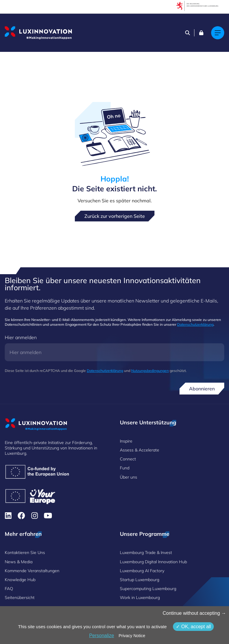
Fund (125, 468)
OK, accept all (193, 627)
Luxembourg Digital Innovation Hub (153, 562)
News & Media (19, 562)
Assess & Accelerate (140, 450)
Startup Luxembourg (140, 580)
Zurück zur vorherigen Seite (115, 216)
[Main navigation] (218, 33)
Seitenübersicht (20, 598)
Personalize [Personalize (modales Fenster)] (102, 636)
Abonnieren (202, 389)
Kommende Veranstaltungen (32, 571)
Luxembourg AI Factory (142, 571)
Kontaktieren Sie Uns (25, 553)
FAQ (9, 589)
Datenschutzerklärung (195, 324)
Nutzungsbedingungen (150, 371)
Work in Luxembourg (140, 598)
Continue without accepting (194, 613)
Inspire (126, 441)
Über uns (129, 477)
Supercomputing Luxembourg (148, 589)
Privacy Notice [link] (132, 636)
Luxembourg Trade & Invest (146, 553)
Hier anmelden (21, 337)
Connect (128, 459)
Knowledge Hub (20, 580)
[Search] (188, 33)
